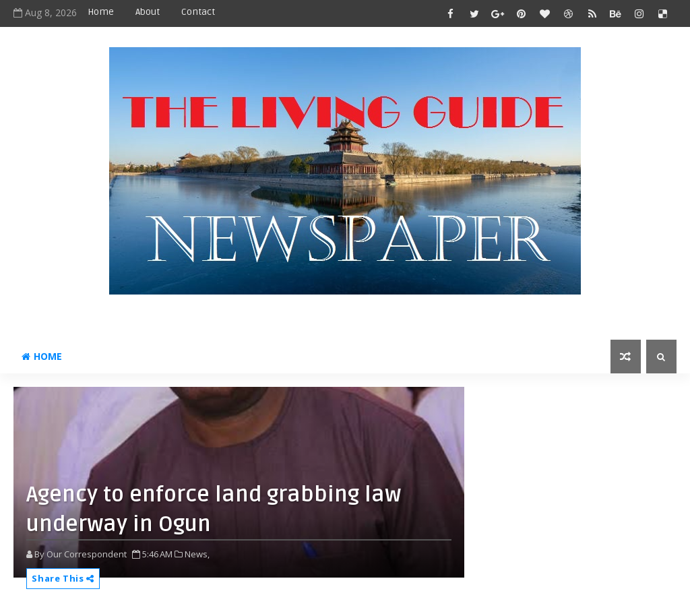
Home (101, 12)
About (148, 12)
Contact (198, 12)
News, (197, 554)
